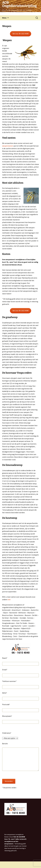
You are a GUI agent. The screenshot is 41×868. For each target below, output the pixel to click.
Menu (4, 18)
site (9, 599)
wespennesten (8, 146)
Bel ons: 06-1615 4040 (21, 34)
